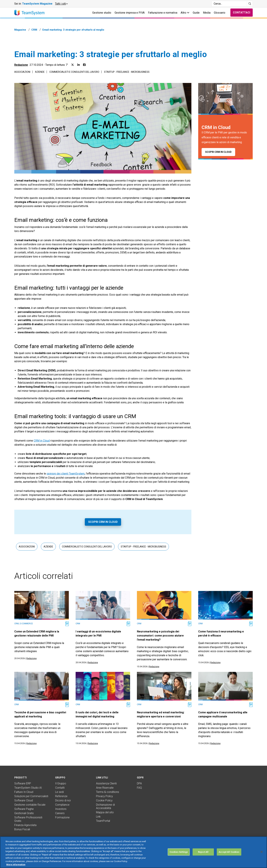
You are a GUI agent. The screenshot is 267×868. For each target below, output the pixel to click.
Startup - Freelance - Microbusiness (127, 72)
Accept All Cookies (229, 856)
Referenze (61, 796)
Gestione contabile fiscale (30, 805)
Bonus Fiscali (22, 829)
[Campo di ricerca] (229, 4)
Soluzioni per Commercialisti (31, 796)
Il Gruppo (61, 783)
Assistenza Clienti (106, 783)
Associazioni (22, 72)
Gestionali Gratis (24, 813)
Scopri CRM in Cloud (103, 522)
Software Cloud (24, 800)
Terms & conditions (108, 792)
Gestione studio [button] (102, 13)
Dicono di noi (63, 800)
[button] (61, 4)
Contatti (60, 788)
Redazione (21, 65)
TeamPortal (103, 821)
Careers (60, 813)
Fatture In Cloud (24, 792)
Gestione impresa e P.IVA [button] (130, 13)
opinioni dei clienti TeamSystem (66, 474)
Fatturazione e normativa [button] (163, 13)
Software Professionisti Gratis (28, 819)
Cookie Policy (104, 800)
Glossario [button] (220, 13)
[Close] (262, 856)
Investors (61, 809)
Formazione (62, 817)
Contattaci (242, 12)
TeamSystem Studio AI (28, 788)
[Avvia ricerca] (250, 4)
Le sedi (59, 792)
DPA (139, 783)
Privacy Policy (104, 796)
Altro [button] (185, 13)
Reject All (203, 856)
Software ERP (23, 783)
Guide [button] (196, 13)
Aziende (40, 72)
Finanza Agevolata (25, 825)
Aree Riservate (105, 788)
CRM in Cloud (42, 441)
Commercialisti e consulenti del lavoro (74, 72)
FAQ (139, 788)
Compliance (62, 805)
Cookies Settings (179, 856)
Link (98, 817)
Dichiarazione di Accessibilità (105, 806)
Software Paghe (24, 809)
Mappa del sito (105, 812)
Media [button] (207, 13)
